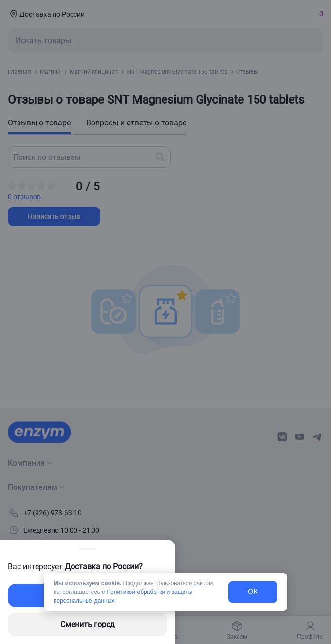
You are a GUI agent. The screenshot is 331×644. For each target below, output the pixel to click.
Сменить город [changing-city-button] (88, 624)
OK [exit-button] (253, 592)
